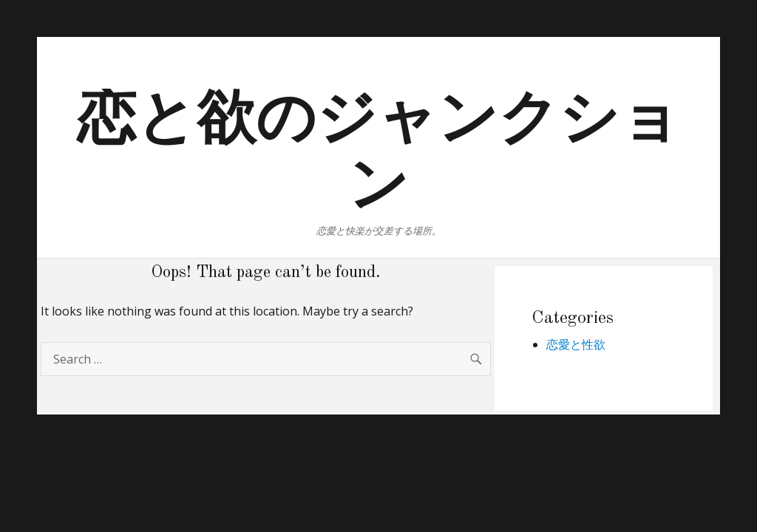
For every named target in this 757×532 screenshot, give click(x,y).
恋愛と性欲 (576, 344)
